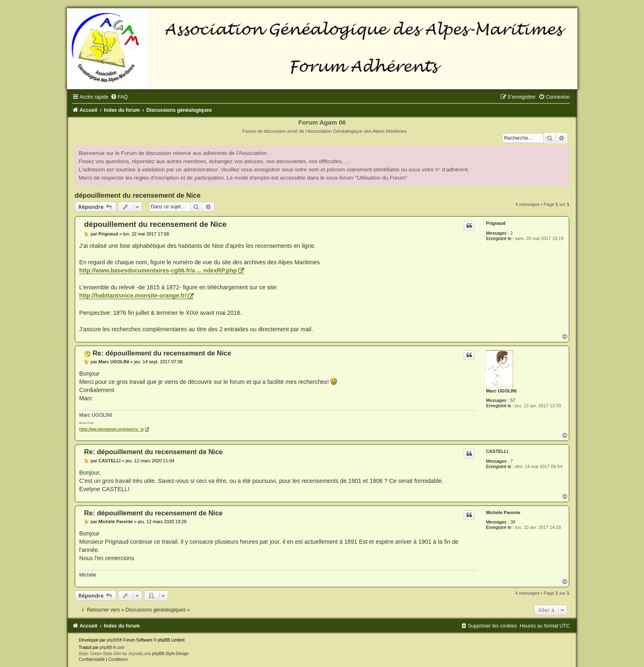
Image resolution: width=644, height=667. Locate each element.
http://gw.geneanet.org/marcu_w (112, 429)
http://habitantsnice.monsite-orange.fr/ (133, 295)
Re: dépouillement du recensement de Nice (162, 353)
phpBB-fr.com (112, 647)
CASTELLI (497, 451)
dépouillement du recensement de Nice (138, 195)
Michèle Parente (503, 512)
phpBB (113, 640)
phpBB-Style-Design (170, 654)
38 (513, 522)
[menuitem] (119, 97)
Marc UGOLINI (501, 391)
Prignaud (496, 223)
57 (513, 400)
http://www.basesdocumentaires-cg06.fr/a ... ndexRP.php (158, 270)
